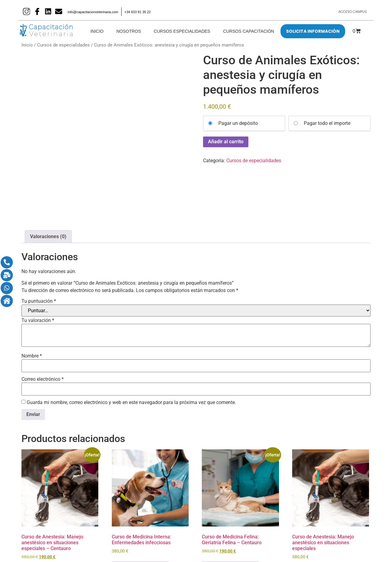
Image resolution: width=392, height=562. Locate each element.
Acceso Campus (350, 11)
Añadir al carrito (226, 142)
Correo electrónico (43, 323)
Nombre (32, 300)
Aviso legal (117, 552)
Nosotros (129, 31)
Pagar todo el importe (327, 123)
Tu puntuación (39, 245)
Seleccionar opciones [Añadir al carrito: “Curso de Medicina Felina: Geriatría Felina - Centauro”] (230, 511)
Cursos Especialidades (182, 31)
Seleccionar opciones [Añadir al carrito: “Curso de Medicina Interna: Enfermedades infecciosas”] (140, 511)
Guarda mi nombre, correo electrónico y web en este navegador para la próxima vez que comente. (131, 347)
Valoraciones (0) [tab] (48, 181)
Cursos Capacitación (249, 31)
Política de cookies (175, 552)
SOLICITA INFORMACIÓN (313, 31)
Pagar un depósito (238, 123)
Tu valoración (38, 264)
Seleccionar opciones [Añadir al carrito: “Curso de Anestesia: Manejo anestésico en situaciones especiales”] (321, 517)
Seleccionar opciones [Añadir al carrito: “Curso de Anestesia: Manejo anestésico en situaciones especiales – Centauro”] (50, 517)
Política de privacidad (238, 552)
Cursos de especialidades (63, 45)
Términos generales (297, 552)
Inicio (97, 31)
